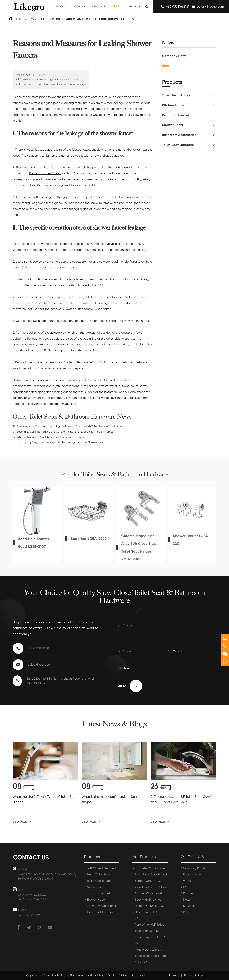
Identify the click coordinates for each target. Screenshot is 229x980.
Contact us (31, 857)
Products (63, 7)
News (115, 7)
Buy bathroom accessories (40, 267)
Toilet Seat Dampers (178, 145)
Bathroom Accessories (179, 135)
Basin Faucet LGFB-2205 (148, 915)
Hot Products (144, 857)
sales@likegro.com (210, 7)
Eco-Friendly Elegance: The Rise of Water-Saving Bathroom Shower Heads (61, 442)
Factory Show (192, 874)
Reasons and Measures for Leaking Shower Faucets (93, 19)
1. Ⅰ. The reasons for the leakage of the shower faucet (47, 79)
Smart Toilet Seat (98, 874)
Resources (99, 7)
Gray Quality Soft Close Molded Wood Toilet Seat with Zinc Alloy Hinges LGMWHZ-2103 (151, 896)
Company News (174, 56)
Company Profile (194, 868)
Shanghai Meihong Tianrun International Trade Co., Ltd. (81, 975)
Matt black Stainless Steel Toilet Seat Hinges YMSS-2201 (151, 956)
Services (189, 906)
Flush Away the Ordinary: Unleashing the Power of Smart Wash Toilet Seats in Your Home (69, 426)
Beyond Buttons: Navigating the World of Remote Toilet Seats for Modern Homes (65, 432)
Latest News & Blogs (115, 724)
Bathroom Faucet (176, 115)
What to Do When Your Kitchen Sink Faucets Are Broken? (51, 437)
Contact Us (132, 7)
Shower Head (172, 125)
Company (81, 7)
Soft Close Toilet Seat (101, 868)
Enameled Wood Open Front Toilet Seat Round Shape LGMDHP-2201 (151, 874)
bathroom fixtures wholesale (32, 386)
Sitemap (174, 975)
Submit (130, 686)
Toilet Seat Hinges (176, 95)
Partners (189, 893)
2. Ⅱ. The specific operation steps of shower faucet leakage (51, 84)
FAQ (186, 887)
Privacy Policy (193, 975)
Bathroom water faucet (45, 173)
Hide (42, 75)
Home (19, 19)
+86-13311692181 (178, 7)
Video (187, 881)
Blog (44, 19)
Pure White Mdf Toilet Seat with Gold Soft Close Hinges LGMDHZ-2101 (151, 934)
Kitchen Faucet (174, 105)
